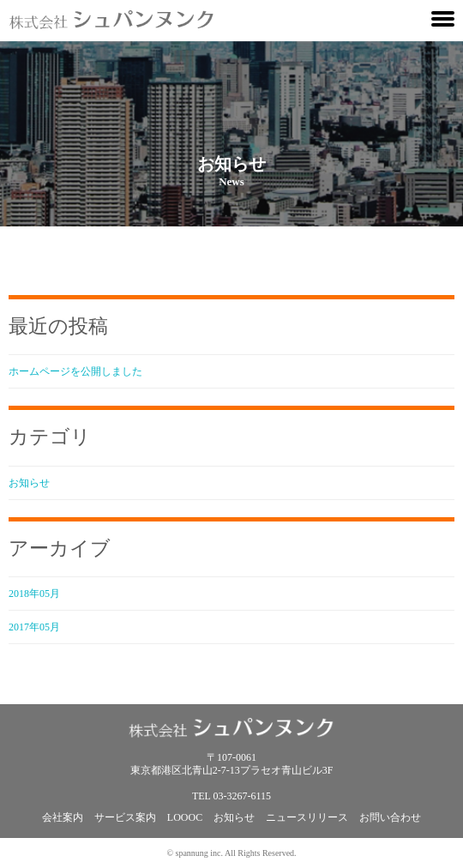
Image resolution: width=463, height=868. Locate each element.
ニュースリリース (307, 817)
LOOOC (185, 817)
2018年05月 (34, 594)
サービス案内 (125, 817)
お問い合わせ (390, 817)
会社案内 (63, 817)
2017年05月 (34, 627)
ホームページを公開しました (75, 371)
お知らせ (29, 483)
